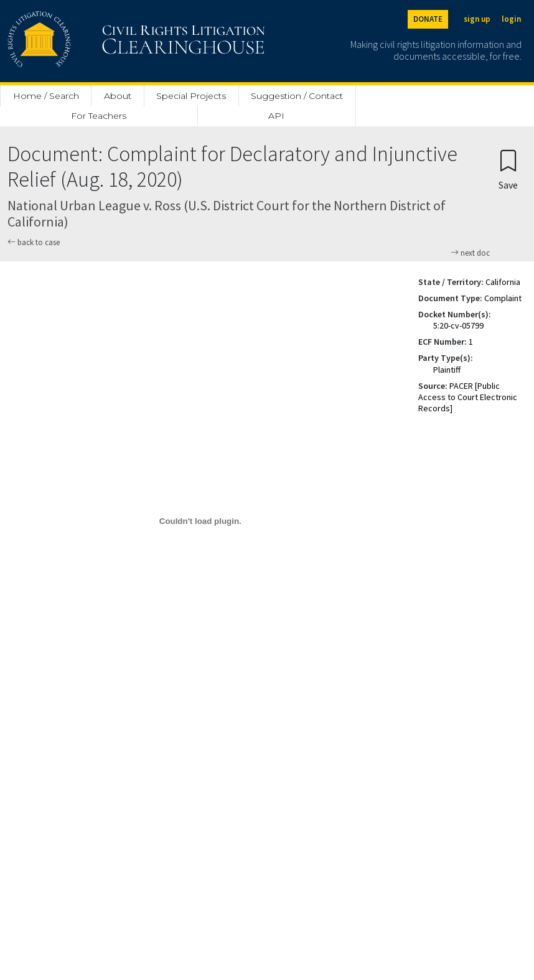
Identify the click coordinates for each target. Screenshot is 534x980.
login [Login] (511, 19)
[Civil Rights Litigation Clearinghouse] (101, 41)
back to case (34, 242)
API (276, 116)
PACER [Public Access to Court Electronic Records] (468, 397)
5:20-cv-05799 (458, 325)
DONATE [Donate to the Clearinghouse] (428, 19)
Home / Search (46, 96)
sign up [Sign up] (477, 19)
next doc (470, 253)
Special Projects (191, 96)
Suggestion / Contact (297, 96)
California (503, 282)
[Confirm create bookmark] (508, 169)
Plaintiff (447, 370)
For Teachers (99, 116)
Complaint (503, 298)
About (118, 96)
